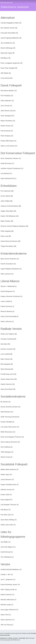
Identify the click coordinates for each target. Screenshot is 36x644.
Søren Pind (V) (6, 615)
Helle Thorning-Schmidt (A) (10, 417)
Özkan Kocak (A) (6, 457)
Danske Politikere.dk (23, 633)
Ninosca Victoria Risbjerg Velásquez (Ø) (14, 226)
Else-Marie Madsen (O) (9, 91)
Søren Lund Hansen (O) (9, 146)
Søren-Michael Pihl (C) (8, 178)
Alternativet (8, 18)
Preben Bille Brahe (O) (8, 141)
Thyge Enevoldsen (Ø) (8, 246)
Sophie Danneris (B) (8, 384)
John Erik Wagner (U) (8, 547)
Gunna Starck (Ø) (7, 196)
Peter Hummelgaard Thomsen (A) (12, 437)
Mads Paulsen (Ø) (7, 221)
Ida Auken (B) (5, 344)
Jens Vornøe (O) (6, 106)
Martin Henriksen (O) (8, 121)
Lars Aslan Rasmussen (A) (10, 427)
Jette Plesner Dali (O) (8, 111)
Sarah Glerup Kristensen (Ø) (10, 241)
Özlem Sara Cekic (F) (8, 525)
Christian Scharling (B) (8, 339)
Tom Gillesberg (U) (7, 557)
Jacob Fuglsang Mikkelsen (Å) (11, 38)
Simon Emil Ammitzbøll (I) (10, 316)
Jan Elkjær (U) (6, 542)
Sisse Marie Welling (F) (9, 520)
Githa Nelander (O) (7, 101)
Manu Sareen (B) (7, 359)
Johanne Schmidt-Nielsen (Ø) (11, 206)
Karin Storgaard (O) (7, 116)
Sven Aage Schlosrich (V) (9, 610)
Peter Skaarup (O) (7, 136)
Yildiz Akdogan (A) (7, 452)
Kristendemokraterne (14, 254)
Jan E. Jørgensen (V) (8, 579)
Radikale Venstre (11, 329)
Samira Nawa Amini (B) (9, 379)
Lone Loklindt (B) (6, 354)
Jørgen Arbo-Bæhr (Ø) (8, 211)
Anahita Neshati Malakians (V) (11, 569)
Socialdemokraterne (13, 397)
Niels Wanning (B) (7, 369)
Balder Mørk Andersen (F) (10, 469)
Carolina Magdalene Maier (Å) (11, 23)
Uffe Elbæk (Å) (6, 73)
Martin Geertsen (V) (7, 595)
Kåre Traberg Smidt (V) (9, 590)
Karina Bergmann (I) (8, 291)
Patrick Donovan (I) (7, 306)
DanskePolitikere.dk (14, 640)
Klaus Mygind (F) (6, 500)
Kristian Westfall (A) (7, 422)
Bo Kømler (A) (6, 402)
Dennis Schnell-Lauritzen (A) (11, 407)
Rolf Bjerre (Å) (6, 58)
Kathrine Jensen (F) (7, 490)
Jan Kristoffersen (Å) (8, 43)
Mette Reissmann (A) (8, 432)
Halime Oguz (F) (6, 474)
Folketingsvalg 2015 (6, 3)
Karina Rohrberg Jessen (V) (10, 585)
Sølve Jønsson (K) (7, 274)
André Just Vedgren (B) (9, 334)
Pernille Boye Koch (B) (8, 374)
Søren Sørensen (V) (8, 620)
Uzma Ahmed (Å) (7, 78)
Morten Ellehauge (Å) (8, 48)
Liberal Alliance (10, 281)
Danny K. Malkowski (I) (9, 286)
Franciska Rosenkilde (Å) (9, 33)
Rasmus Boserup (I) (8, 311)
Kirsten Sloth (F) (6, 495)
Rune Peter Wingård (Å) (9, 68)
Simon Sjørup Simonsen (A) (10, 442)
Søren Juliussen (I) (7, 321)
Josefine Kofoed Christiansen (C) (12, 168)
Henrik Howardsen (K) (8, 264)
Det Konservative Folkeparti (18, 153)
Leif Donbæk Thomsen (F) (10, 505)
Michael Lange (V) (7, 605)
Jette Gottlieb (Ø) (7, 201)
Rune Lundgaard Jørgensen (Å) (12, 63)
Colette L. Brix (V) (7, 574)
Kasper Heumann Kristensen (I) (11, 296)
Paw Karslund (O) (7, 131)
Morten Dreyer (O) (7, 126)
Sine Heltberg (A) (7, 447)
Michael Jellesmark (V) (8, 600)
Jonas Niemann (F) (7, 480)
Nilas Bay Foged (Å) (8, 53)
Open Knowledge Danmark (8, 633)
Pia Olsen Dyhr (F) (7, 515)
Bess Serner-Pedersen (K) (10, 259)
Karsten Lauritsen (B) (8, 349)
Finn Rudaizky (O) (7, 96)
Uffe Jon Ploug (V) (7, 625)
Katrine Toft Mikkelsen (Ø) (10, 216)
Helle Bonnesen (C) (7, 163)
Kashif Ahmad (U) (7, 552)
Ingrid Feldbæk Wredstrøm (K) (11, 269)
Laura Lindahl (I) (6, 301)
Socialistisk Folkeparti (14, 464)
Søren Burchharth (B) (8, 389)
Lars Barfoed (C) (6, 173)
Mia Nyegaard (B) (7, 364)
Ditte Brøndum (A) (7, 412)
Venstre (5, 564)
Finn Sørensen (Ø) (7, 191)
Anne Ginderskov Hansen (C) (11, 158)
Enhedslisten (9, 186)
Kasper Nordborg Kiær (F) (10, 485)
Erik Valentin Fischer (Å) (9, 28)
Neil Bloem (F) (6, 510)
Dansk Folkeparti (11, 85)
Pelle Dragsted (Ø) (7, 231)
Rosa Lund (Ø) (6, 236)
